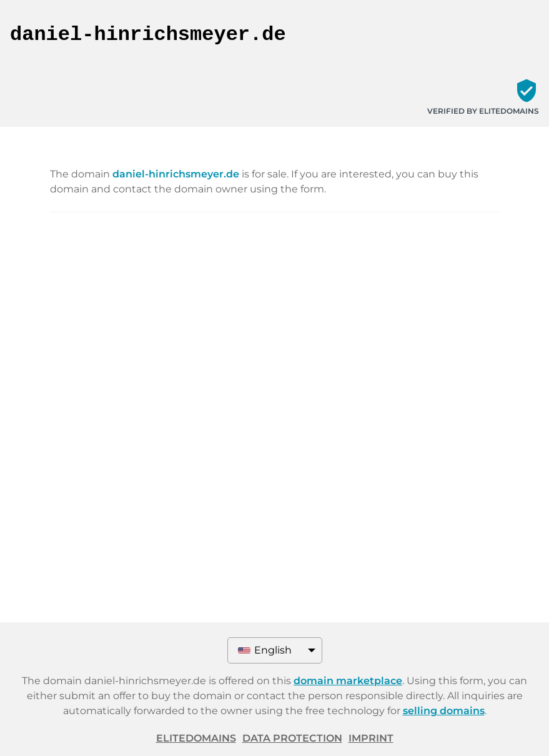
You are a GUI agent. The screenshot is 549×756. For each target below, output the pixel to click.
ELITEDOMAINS (196, 738)
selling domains (444, 711)
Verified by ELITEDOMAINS (483, 111)
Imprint (371, 738)
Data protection (292, 738)
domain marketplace (348, 681)
